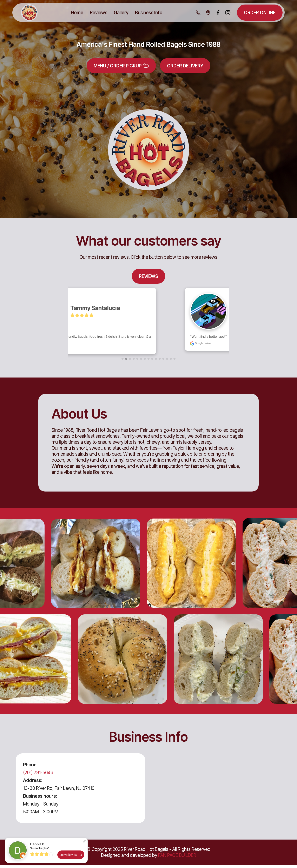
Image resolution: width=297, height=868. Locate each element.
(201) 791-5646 (38, 776)
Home (77, 12)
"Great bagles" (39, 848)
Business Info (149, 12)
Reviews (99, 12)
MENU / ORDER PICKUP (121, 66)
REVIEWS (148, 276)
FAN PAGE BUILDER (177, 858)
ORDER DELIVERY (185, 66)
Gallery (121, 12)
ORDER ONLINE (260, 12)
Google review (98, 346)
